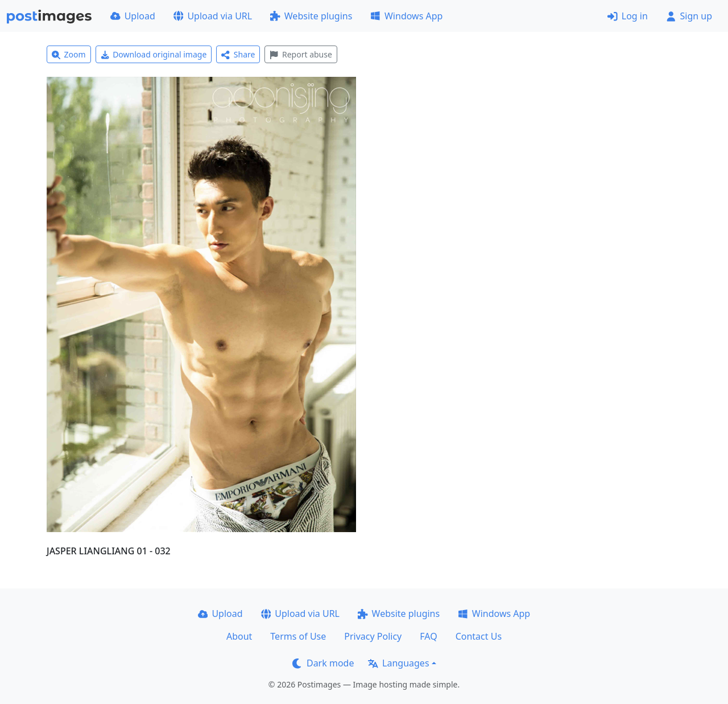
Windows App (406, 16)
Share (238, 54)
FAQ (428, 636)
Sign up (689, 16)
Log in (628, 16)
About (239, 636)
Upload (133, 16)
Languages (398, 663)
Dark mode (323, 663)
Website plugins (311, 16)
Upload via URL (213, 16)
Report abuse (301, 54)
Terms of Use (298, 636)
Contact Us (479, 636)
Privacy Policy (373, 636)
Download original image (154, 54)
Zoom (69, 54)
